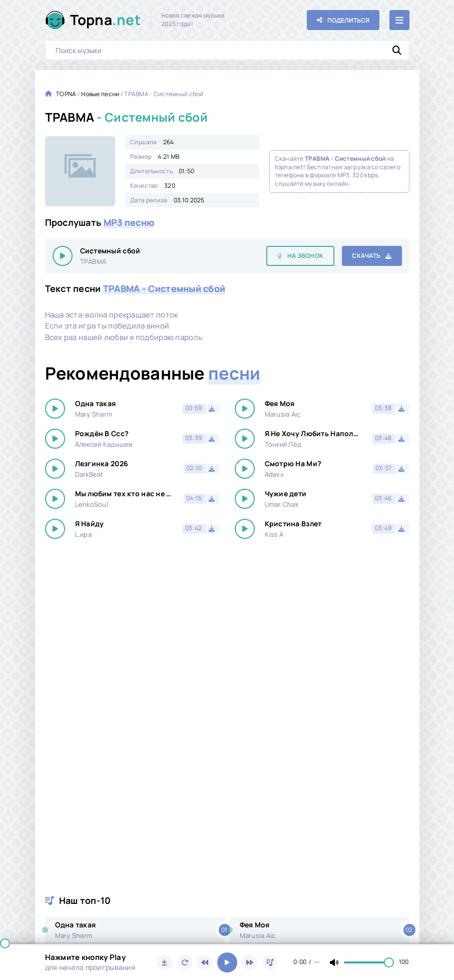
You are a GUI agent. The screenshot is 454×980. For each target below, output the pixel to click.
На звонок (306, 256)
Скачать (366, 256)
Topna (106, 20)
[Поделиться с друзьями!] (343, 20)
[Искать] (397, 50)
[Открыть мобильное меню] (399, 20)
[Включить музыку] (227, 962)
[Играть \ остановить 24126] (63, 256)
